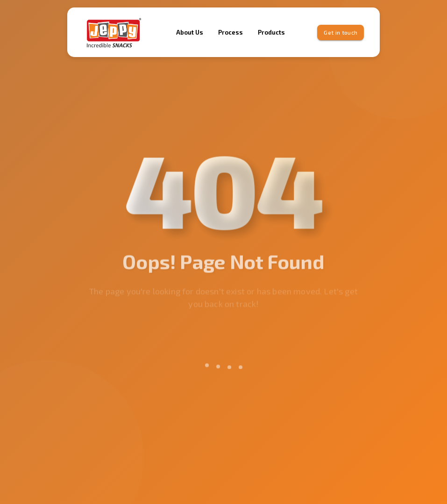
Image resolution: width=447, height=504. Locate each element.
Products (271, 32)
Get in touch (341, 32)
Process (231, 32)
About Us (190, 32)
